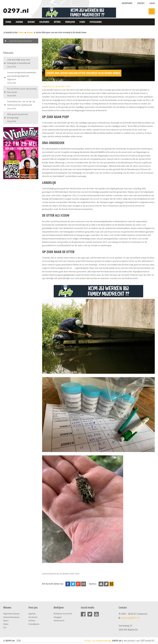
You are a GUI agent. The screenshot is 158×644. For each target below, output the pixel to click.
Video (82, 22)
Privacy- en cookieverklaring (98, 641)
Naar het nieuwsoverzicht (21, 41)
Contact (141, 3)
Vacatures (44, 22)
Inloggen (58, 617)
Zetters (57, 22)
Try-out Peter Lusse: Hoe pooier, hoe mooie (22, 92)
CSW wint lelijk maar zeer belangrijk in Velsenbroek (19, 63)
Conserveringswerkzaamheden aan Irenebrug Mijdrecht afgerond (22, 77)
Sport (6, 620)
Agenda (19, 22)
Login (152, 3)
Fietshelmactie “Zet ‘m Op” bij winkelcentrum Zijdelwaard (21, 105)
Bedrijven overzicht (63, 614)
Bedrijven (70, 22)
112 (5, 627)
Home (8, 22)
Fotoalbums (96, 22)
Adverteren (127, 3)
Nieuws (31, 22)
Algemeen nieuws (11, 614)
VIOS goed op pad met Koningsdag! (18, 118)
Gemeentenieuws (11, 617)
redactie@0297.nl (130, 618)
